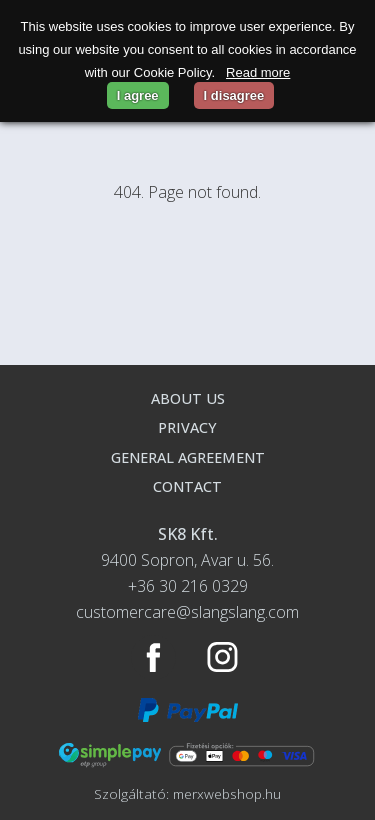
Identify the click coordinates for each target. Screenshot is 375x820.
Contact (187, 486)
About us (188, 398)
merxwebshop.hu (227, 793)
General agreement (188, 457)
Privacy (187, 427)
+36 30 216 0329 (188, 586)
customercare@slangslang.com (187, 612)
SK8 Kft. (188, 534)
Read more (258, 72)
